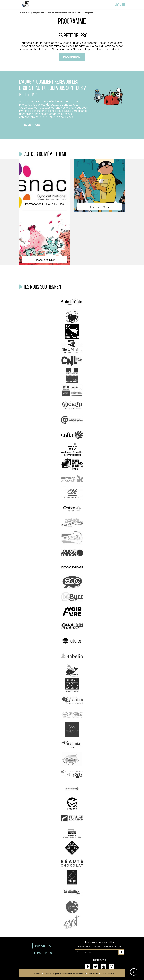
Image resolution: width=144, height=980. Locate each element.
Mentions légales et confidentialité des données (65, 974)
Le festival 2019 (25, 13)
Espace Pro (44, 946)
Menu (120, 4)
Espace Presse (44, 953)
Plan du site (94, 974)
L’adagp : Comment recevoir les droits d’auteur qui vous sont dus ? (58, 13)
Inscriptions (72, 57)
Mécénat (38, 974)
